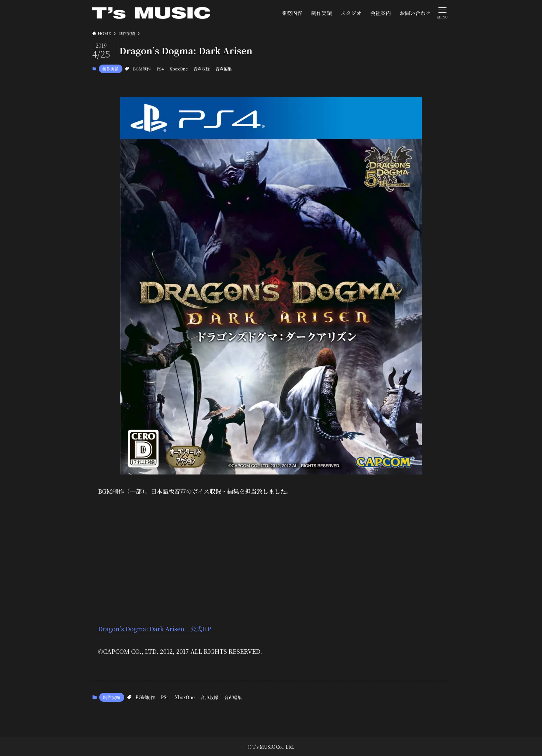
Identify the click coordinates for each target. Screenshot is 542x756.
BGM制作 (142, 69)
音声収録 (202, 69)
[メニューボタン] (442, 13)
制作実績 (111, 69)
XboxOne (179, 69)
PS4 (160, 69)
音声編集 (223, 69)
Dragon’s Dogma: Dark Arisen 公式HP (154, 629)
